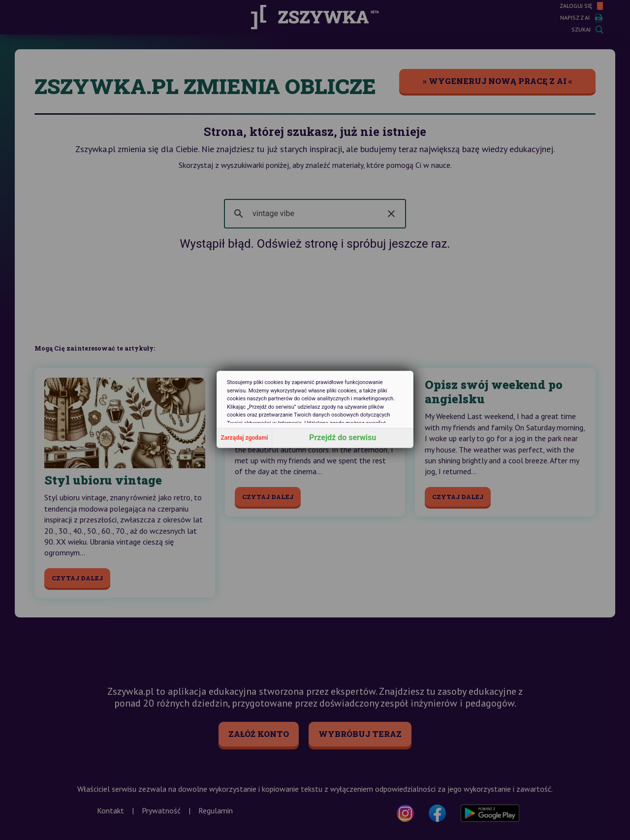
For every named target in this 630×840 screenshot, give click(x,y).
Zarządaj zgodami (245, 438)
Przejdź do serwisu (343, 437)
